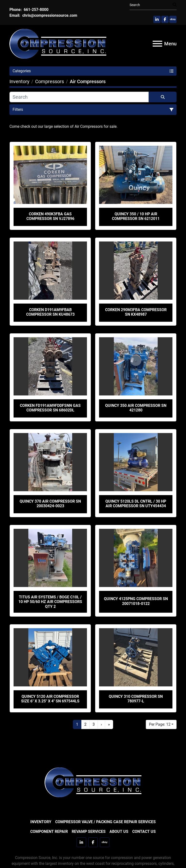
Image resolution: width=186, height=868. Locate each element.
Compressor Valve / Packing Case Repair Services (105, 822)
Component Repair (49, 832)
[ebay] (173, 19)
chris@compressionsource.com (49, 15)
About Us (119, 832)
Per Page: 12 (160, 724)
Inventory (41, 822)
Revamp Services (89, 832)
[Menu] (157, 44)
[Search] (151, 5)
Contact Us (144, 832)
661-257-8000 (36, 10)
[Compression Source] (93, 782)
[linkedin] (157, 19)
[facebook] (165, 19)
